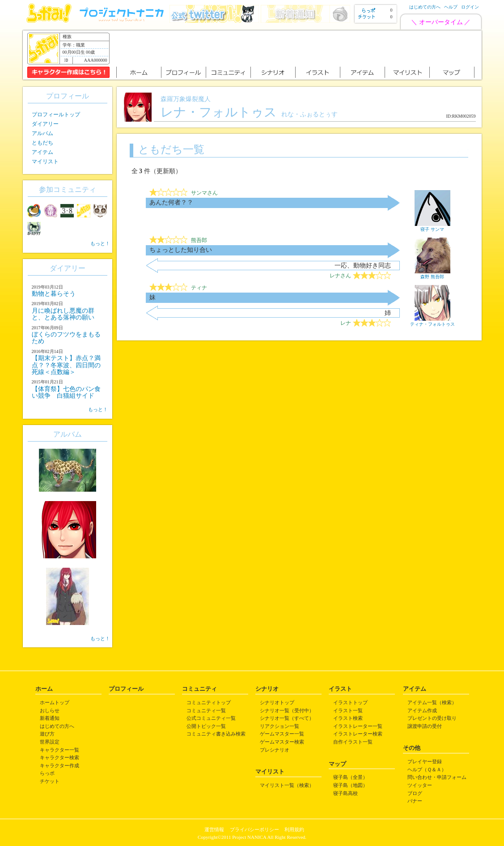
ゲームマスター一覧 (282, 734)
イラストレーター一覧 (358, 726)
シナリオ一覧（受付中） (287, 710)
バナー (415, 801)
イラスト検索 (348, 718)
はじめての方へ (425, 7)
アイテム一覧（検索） (432, 702)
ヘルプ (451, 7)
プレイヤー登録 (425, 761)
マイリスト (45, 162)
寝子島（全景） (350, 777)
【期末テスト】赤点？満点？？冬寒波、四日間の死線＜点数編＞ (66, 365)
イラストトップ (350, 702)
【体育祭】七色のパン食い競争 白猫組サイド (66, 392)
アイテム (42, 152)
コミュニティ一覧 (206, 710)
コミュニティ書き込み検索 (216, 734)
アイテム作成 (422, 710)
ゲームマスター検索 (282, 742)
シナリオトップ (277, 702)
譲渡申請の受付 (425, 726)
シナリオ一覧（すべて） (287, 718)
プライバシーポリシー (254, 829)
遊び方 (47, 734)
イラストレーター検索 (358, 734)
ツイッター (420, 785)
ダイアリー (45, 124)
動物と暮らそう (54, 294)
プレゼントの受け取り (432, 718)
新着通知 (50, 718)
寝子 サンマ (432, 227)
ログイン (470, 7)
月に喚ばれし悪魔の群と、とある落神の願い (63, 314)
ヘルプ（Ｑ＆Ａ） (427, 769)
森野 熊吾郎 (432, 274)
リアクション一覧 (280, 726)
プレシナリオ (275, 750)
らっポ (47, 773)
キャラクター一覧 (59, 750)
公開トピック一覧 (206, 726)
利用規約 (294, 829)
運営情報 (214, 829)
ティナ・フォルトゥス (432, 322)
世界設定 (50, 742)
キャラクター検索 (59, 757)
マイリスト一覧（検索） (287, 785)
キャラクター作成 (59, 765)
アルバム (42, 133)
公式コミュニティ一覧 (211, 718)
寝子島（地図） (350, 785)
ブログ (415, 793)
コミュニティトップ (209, 702)
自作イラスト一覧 (353, 742)
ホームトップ (55, 702)
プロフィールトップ (56, 115)
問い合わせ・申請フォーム (437, 777)
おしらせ (50, 710)
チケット (50, 781)
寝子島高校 (345, 793)
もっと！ (100, 243)
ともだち (42, 143)
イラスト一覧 (348, 710)
